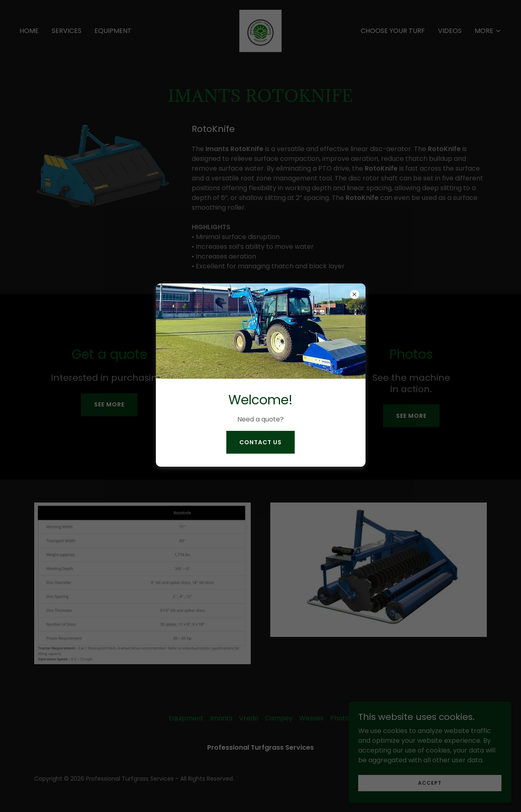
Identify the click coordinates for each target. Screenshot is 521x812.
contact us (260, 442)
